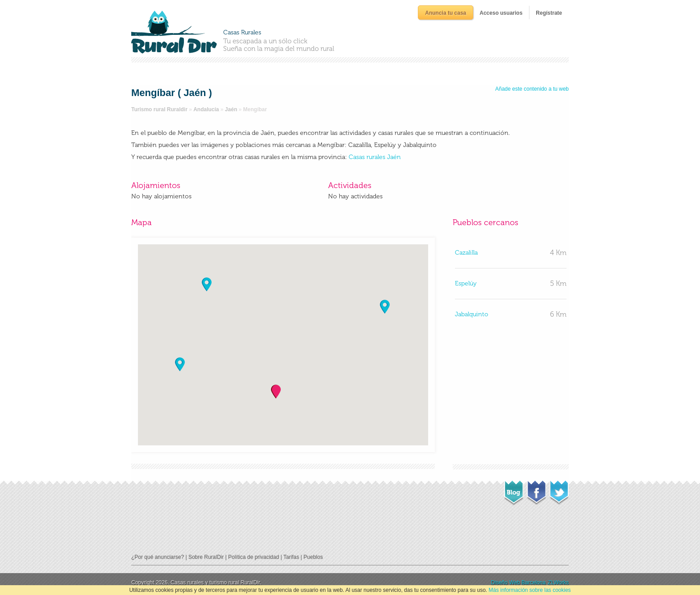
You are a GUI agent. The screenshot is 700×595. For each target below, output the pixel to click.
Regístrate (549, 13)
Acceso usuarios (501, 13)
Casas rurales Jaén (375, 157)
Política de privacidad (254, 557)
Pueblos (313, 557)
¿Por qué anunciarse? (158, 557)
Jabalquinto (472, 314)
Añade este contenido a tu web (532, 89)
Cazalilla (466, 253)
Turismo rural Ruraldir (159, 109)
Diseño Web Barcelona (519, 582)
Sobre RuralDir (206, 557)
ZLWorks (558, 582)
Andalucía (206, 109)
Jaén (231, 109)
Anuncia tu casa (446, 13)
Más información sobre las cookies (530, 590)
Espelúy (466, 283)
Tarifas (291, 557)
